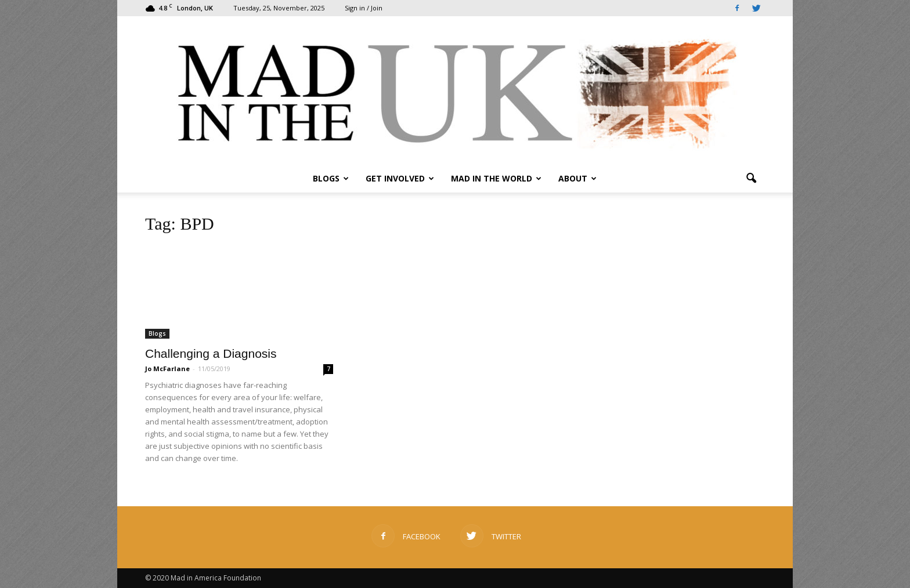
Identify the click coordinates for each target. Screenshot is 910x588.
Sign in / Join (364, 8)
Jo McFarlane (167, 369)
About (577, 178)
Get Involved (400, 178)
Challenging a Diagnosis (211, 353)
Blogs (331, 178)
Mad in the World (496, 178)
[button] (751, 179)
